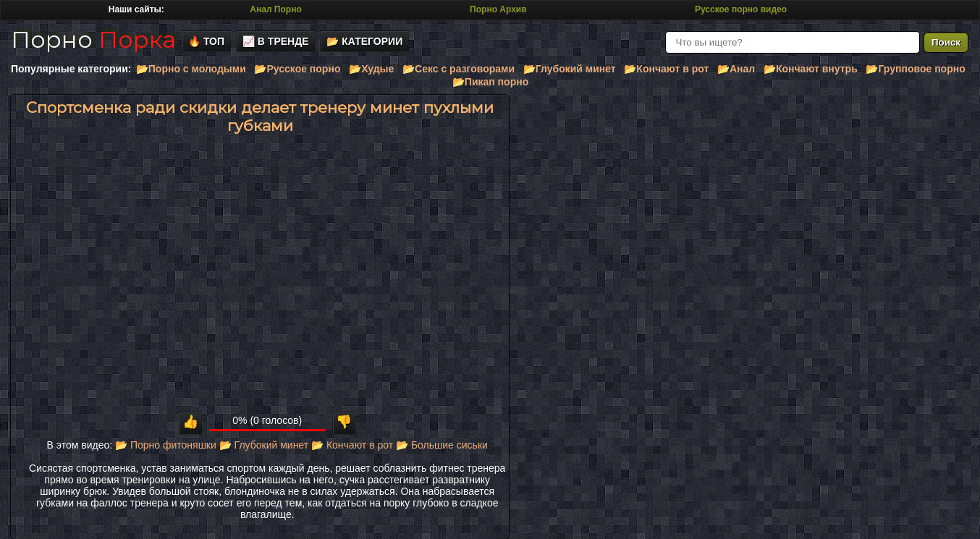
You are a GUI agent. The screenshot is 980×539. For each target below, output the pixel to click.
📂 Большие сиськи (442, 445)
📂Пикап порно (490, 82)
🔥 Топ (206, 41)
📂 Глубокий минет (264, 445)
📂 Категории (364, 41)
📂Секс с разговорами (459, 69)
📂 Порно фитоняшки (166, 445)
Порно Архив (498, 9)
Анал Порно (275, 9)
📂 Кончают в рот (352, 445)
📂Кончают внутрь (811, 69)
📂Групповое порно (915, 69)
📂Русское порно (297, 69)
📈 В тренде (276, 41)
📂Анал (736, 69)
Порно (93, 39)
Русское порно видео (741, 9)
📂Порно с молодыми (191, 69)
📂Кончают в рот (666, 69)
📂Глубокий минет (570, 69)
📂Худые (371, 69)
